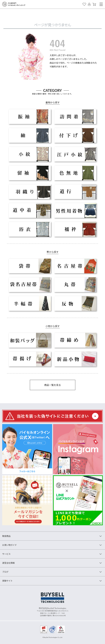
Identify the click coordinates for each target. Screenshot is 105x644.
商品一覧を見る (53, 385)
